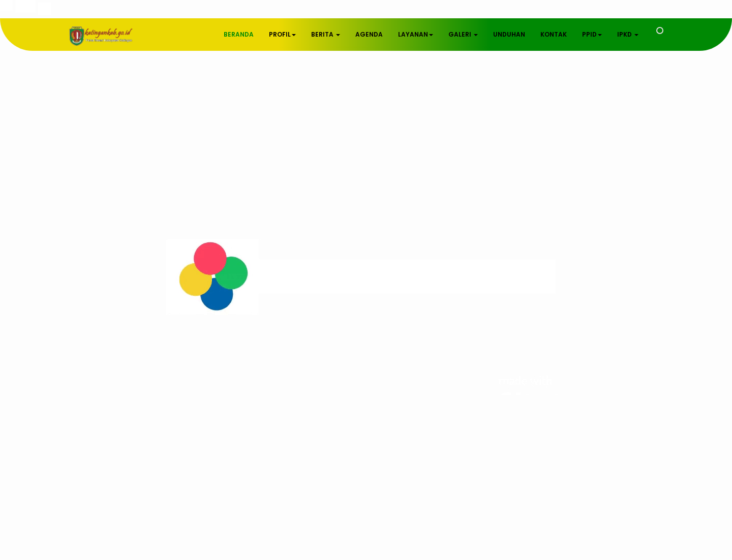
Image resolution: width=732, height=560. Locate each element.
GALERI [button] (463, 34)
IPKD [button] (628, 34)
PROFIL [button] (282, 34)
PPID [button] (592, 34)
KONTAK (554, 34)
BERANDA (239, 34)
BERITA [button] (326, 34)
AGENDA (369, 34)
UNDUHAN (509, 34)
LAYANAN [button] (416, 34)
